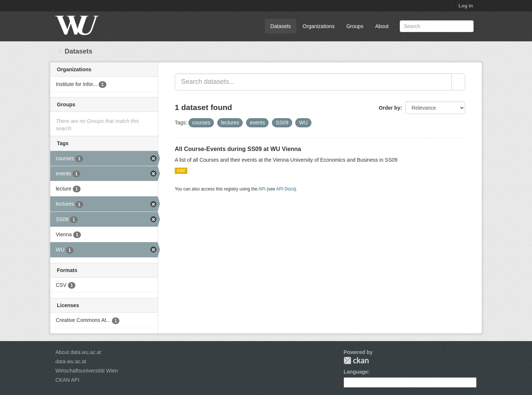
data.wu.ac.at (71, 361)
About (382, 26)
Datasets (281, 26)
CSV (181, 171)
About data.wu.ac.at (78, 352)
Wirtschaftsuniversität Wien (87, 371)
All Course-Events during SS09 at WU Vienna (238, 149)
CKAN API (67, 380)
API (262, 189)
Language (356, 372)
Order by (389, 108)
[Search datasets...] (313, 82)
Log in (466, 6)
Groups (355, 26)
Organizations (318, 26)
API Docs (286, 189)
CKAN (356, 360)
